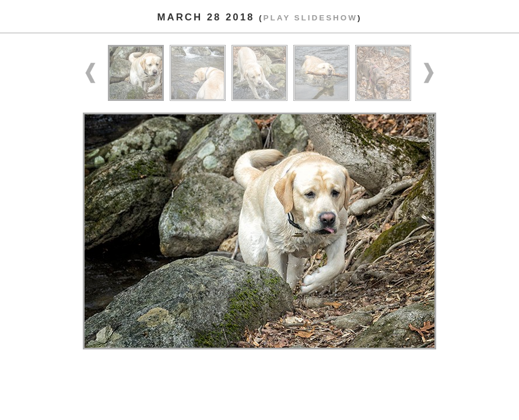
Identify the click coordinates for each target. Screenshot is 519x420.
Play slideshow (310, 18)
